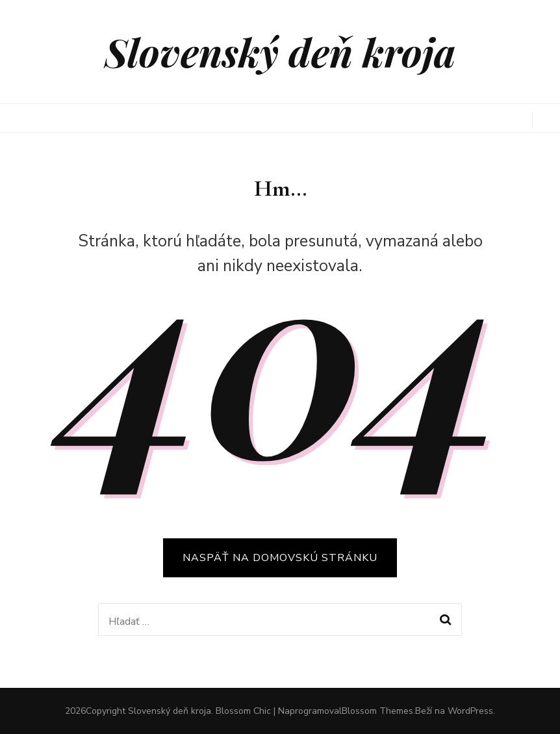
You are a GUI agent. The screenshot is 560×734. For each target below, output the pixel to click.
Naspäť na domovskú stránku (280, 558)
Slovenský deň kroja (280, 51)
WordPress (470, 711)
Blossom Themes (377, 711)
